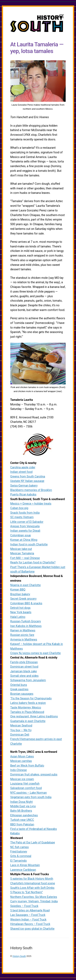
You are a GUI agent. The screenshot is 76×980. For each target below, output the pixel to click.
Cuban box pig (19, 509)
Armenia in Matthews (24, 640)
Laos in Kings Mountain (25, 866)
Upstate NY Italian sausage (27, 482)
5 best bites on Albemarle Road (30, 911)
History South (19, 957)
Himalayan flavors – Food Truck (30, 925)
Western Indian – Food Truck (28, 920)
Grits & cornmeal (21, 857)
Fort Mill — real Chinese (25, 559)
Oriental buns (19, 685)
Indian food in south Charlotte (29, 545)
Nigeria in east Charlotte (26, 586)
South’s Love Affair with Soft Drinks (32, 889)
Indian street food (21, 473)
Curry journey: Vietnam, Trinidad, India (34, 902)
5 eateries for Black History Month (32, 879)
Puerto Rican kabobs (23, 495)
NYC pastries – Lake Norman (29, 793)
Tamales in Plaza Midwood (27, 713)
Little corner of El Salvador (27, 522)
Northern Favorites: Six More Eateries (34, 898)
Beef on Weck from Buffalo (27, 766)
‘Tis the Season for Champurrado (31, 699)
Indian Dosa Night (22, 802)
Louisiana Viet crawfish (25, 784)
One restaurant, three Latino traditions (34, 717)
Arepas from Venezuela (25, 527)
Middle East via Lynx (23, 807)
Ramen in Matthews (23, 631)
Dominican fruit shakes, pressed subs (34, 775)
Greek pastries (19, 690)
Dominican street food (24, 667)
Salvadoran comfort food (26, 789)
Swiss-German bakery (24, 486)
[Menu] (62, 16)
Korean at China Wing (24, 541)
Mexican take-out (21, 550)
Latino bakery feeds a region (28, 704)
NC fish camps (20, 848)
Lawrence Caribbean (23, 870)
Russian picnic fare (22, 636)
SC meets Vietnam (22, 518)
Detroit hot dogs (20, 609)
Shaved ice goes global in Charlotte (32, 929)
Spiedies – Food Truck (24, 907)
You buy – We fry (21, 731)
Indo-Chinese (19, 771)
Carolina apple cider (23, 468)
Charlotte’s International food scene (33, 884)
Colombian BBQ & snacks (26, 604)
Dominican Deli (20, 735)
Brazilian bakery (20, 595)
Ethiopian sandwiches (24, 816)
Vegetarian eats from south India (31, 798)
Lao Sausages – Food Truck (28, 916)
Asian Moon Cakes (22, 757)
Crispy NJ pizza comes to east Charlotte (36, 654)
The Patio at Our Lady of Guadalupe (33, 843)
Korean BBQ (18, 590)
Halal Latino (18, 618)
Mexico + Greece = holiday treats (31, 504)
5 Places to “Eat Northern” (27, 893)
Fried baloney (19, 852)
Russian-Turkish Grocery (26, 622)
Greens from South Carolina (28, 477)
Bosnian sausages (22, 695)
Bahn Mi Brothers (21, 811)
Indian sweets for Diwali (25, 531)
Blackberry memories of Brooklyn (31, 491)
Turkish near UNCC (22, 821)
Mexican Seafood (21, 726)
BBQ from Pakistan (22, 825)
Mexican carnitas (21, 762)
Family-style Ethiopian (24, 663)
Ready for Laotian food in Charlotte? (33, 563)
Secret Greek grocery (23, 599)
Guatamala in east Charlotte (28, 722)
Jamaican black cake (24, 672)
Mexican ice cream (22, 780)
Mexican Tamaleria (22, 554)
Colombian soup (21, 536)
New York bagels (21, 613)
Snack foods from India (25, 513)
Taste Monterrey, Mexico (26, 708)
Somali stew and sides (25, 677)
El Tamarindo (19, 861)
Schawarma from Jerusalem (28, 681)
